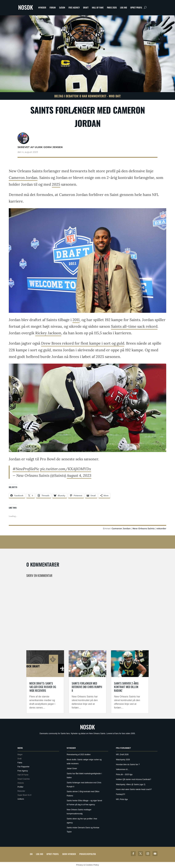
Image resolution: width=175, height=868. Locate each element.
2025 (56, 184)
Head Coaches (24, 779)
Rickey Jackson (48, 333)
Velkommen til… (123, 769)
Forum (53, 7)
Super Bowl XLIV (25, 795)
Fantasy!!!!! (120, 794)
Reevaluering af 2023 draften (79, 755)
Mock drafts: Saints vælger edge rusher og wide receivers (43, 687)
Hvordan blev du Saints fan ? (128, 765)
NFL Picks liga (122, 799)
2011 (76, 320)
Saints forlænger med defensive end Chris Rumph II (87, 687)
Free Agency (74, 7)
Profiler (20, 787)
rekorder (161, 529)
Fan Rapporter (23, 767)
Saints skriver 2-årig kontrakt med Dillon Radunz (126, 687)
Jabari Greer (72, 769)
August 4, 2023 (79, 475)
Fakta (20, 763)
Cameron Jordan (23, 178)
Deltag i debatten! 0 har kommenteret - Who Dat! (88, 96)
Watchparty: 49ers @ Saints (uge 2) (131, 784)
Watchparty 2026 (123, 760)
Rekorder (21, 791)
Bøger (20, 755)
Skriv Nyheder (69, 854)
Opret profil (136, 7)
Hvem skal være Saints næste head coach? (134, 789)
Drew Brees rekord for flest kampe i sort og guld (83, 343)
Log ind (124, 7)
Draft (86, 7)
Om (31, 854)
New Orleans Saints (144, 529)
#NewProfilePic (26, 469)
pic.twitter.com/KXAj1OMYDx (66, 469)
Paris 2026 (112, 7)
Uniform (21, 799)
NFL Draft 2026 (122, 755)
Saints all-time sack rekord (134, 326)
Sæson (62, 7)
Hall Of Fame (98, 7)
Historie (21, 783)
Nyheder (42, 7)
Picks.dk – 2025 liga (124, 774)
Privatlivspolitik (88, 854)
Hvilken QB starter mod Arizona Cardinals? (133, 779)
